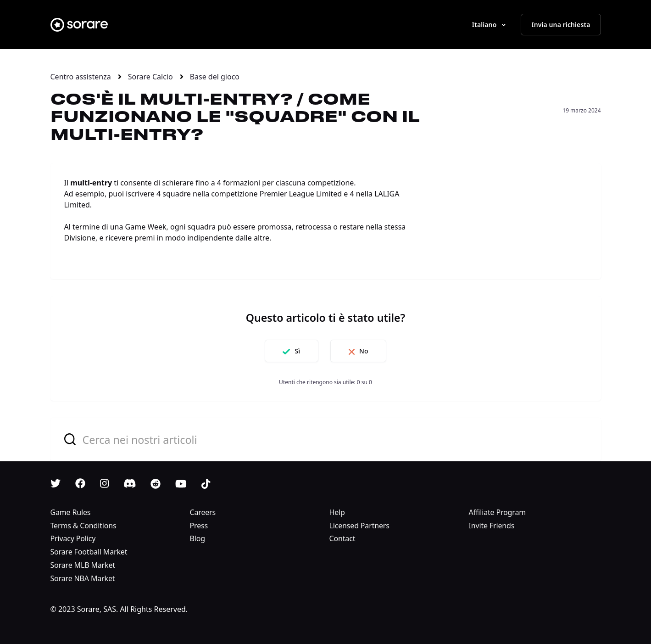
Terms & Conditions (83, 526)
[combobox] (326, 440)
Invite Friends (492, 526)
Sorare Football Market (89, 552)
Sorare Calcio (150, 77)
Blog (198, 538)
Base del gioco (215, 77)
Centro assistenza (81, 77)
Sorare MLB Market (83, 565)
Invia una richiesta (561, 25)
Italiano (485, 25)
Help (337, 512)
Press (199, 526)
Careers (203, 512)
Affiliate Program (498, 512)
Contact (342, 538)
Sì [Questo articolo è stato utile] (296, 351)
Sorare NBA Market (83, 578)
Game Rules (71, 512)
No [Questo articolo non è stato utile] (365, 351)
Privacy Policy (73, 538)
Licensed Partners (359, 526)
